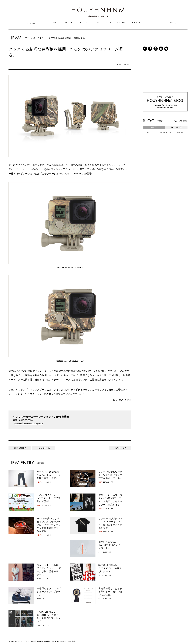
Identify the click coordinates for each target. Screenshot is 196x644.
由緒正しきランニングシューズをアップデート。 (49, 592)
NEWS (56, 23)
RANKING (176, 127)
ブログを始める (181, 121)
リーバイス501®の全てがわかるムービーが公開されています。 (49, 475)
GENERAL (180, 133)
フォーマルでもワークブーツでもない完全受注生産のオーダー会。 (110, 475)
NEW (154, 127)
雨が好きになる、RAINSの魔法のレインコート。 (109, 545)
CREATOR (150, 133)
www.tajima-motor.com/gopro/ (29, 423)
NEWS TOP (120, 448)
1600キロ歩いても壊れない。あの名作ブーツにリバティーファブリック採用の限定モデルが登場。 (49, 525)
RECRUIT (136, 23)
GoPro (36, 169)
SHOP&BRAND (165, 133)
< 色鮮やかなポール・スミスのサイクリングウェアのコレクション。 (20, 448)
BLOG (96, 23)
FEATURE (69, 23)
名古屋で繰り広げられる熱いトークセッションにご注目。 (110, 592)
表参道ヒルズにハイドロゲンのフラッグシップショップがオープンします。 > (44, 448)
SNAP (108, 23)
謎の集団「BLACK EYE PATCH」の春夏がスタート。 (110, 568)
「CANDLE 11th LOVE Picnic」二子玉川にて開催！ (49, 498)
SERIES (84, 23)
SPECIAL (121, 23)
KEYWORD (30, 23)
